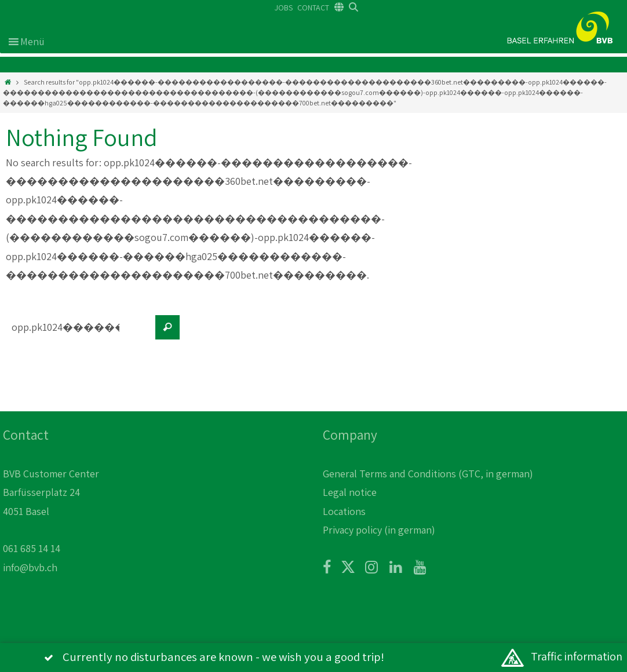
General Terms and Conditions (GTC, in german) (428, 474)
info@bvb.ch (30, 567)
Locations (344, 511)
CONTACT (313, 8)
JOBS (284, 8)
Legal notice (350, 492)
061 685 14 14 (32, 548)
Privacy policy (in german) (379, 530)
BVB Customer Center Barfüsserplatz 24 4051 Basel (51, 492)
